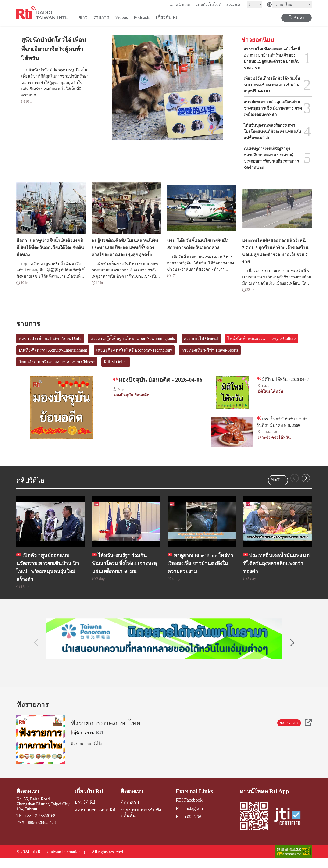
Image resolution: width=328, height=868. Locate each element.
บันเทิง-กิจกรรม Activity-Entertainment (53, 350)
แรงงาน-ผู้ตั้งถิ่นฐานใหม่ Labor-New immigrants (133, 338)
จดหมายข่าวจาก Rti (95, 819)
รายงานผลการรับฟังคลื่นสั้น (141, 822)
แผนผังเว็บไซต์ (210, 4)
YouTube (278, 480)
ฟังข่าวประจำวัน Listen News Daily (50, 338)
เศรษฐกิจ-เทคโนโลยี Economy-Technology (134, 350)
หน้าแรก (184, 4)
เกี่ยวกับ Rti (89, 800)
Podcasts (235, 4)
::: (172, 4)
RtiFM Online (116, 362)
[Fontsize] (255, 4)
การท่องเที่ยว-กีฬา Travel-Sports (210, 350)
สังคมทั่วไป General (201, 338)
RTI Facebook (189, 809)
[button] (306, 478)
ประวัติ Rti (85, 811)
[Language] (292, 4)
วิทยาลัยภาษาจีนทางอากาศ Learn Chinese (57, 362)
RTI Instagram (189, 817)
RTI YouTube (188, 825)
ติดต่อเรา (28, 800)
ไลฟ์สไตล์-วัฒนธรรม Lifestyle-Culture (262, 338)
